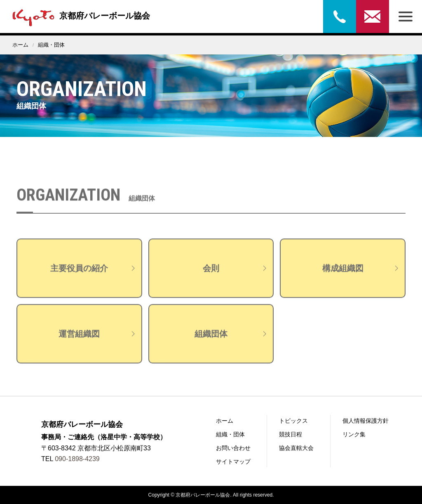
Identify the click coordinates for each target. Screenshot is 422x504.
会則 (236, 275)
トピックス (293, 421)
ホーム (20, 45)
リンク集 (354, 434)
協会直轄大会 (296, 448)
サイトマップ (233, 462)
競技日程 (291, 434)
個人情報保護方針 (366, 421)
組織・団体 (230, 434)
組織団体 (232, 340)
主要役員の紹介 (94, 275)
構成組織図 (361, 275)
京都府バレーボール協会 (79, 16)
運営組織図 (98, 340)
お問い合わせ (373, 16)
